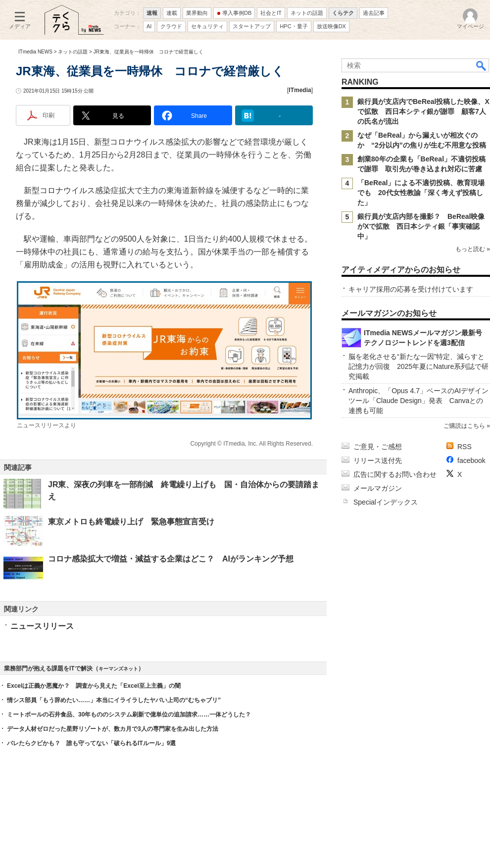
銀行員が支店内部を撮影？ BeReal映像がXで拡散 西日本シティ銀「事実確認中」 (421, 226)
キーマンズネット (118, 669)
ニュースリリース (42, 626)
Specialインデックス (386, 502)
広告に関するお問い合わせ (395, 474)
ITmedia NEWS (35, 52)
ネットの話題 (73, 52)
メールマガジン (378, 488)
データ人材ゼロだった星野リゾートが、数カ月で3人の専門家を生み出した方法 (113, 729)
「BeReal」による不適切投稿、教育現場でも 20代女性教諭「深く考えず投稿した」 (421, 193)
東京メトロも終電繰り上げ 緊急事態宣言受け (131, 522)
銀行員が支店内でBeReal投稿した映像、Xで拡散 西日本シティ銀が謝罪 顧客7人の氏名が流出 (423, 111)
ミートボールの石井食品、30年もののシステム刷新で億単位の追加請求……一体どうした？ (129, 715)
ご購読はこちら (464, 426)
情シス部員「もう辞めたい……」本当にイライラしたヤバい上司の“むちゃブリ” (114, 700)
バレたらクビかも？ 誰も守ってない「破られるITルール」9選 (91, 743)
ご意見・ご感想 (378, 447)
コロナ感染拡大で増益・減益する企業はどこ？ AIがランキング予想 (171, 559)
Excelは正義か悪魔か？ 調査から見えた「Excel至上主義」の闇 (94, 686)
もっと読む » (473, 249)
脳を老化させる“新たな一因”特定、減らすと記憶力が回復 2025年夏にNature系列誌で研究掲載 (418, 366)
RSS (465, 447)
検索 (482, 65)
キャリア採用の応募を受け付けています (411, 289)
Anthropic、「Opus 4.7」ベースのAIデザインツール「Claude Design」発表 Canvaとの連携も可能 (418, 401)
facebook (471, 460)
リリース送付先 (378, 460)
